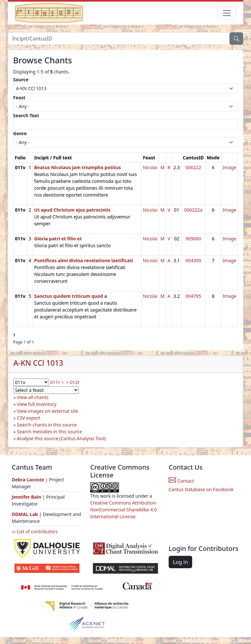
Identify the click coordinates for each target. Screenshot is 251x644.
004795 (193, 296)
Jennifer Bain (27, 497)
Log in (180, 562)
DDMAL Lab (25, 514)
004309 (193, 260)
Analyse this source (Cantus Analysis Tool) (61, 438)
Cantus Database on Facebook (201, 489)
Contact (181, 481)
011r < (57, 382)
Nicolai (150, 167)
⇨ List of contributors (35, 531)
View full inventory (37, 404)
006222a (193, 210)
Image (229, 167)
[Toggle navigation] (227, 13)
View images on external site (48, 411)
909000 (193, 239)
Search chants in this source (47, 425)
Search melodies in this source (50, 432)
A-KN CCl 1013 (38, 363)
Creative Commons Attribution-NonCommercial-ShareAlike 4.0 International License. (124, 510)
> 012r (73, 382)
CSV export (29, 418)
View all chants (33, 397)
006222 (193, 167)
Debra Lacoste (28, 480)
